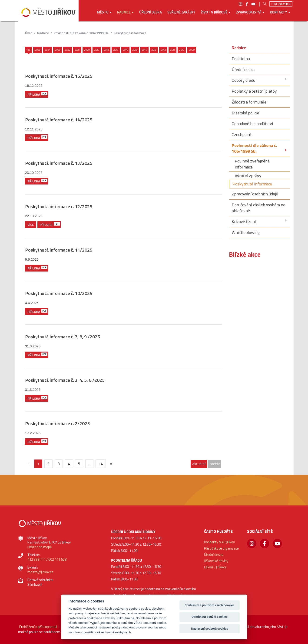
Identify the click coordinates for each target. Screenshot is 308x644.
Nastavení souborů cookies (210, 629)
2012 (163, 50)
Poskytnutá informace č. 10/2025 (59, 293)
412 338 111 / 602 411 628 (47, 559)
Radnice (43, 33)
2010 (182, 50)
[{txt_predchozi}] (29, 464)
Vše (29, 50)
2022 (67, 50)
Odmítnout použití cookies (210, 617)
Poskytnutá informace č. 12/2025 (59, 206)
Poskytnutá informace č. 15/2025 (59, 76)
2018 (106, 50)
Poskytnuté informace (130, 33)
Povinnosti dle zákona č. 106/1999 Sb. (81, 33)
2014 (144, 50)
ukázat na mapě (40, 547)
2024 (47, 50)
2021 (77, 50)
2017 (116, 50)
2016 (125, 50)
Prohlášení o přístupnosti (38, 627)
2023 (58, 50)
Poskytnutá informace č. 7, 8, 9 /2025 (63, 337)
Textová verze (281, 4)
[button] (104, 16)
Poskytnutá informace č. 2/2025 (57, 423)
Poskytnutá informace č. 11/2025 (59, 250)
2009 (192, 50)
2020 (87, 50)
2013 (154, 50)
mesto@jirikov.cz (40, 572)
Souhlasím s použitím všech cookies (210, 605)
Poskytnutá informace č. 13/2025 (59, 163)
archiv (215, 464)
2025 (38, 50)
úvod (29, 33)
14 (101, 464)
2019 (97, 50)
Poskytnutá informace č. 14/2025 (59, 120)
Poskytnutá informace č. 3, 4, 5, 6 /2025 (65, 380)
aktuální (199, 464)
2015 (135, 50)
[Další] (111, 464)
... (89, 464)
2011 (172, 50)
